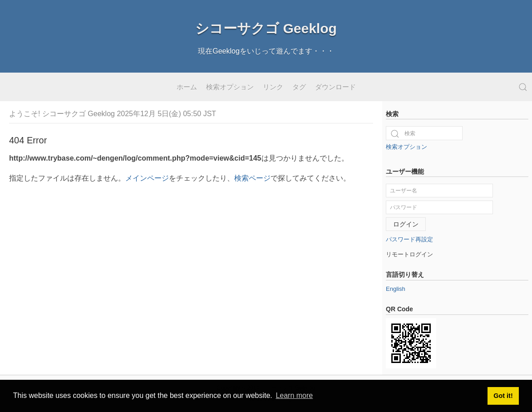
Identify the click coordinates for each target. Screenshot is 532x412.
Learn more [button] (294, 395)
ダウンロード (335, 87)
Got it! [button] (503, 396)
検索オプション (230, 87)
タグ (299, 87)
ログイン (406, 224)
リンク (273, 87)
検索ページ (252, 178)
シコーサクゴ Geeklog (266, 28)
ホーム (187, 87)
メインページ (147, 178)
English (396, 289)
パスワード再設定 (409, 239)
